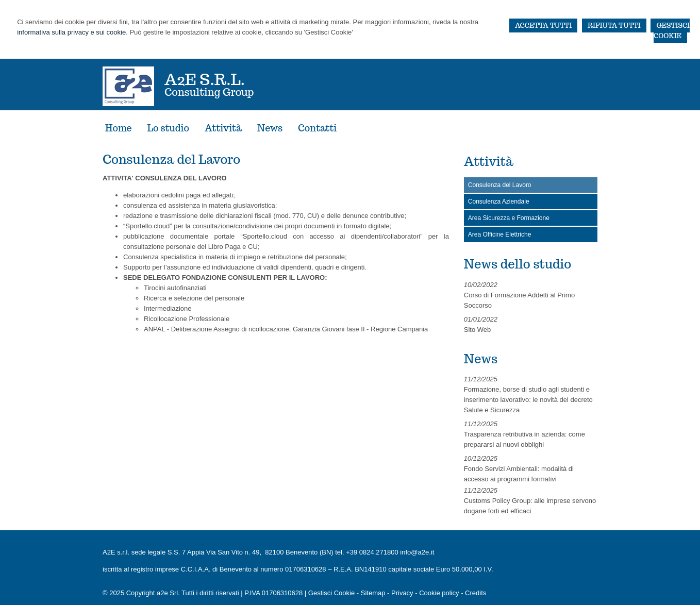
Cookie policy (439, 593)
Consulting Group (209, 92)
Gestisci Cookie (331, 593)
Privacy (402, 593)
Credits (476, 593)
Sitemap (373, 593)
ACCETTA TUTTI (543, 26)
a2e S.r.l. (205, 79)
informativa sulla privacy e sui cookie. (72, 32)
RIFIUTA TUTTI (614, 26)
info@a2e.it (417, 552)
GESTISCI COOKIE (672, 31)
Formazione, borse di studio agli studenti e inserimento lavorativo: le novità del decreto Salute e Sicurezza (528, 400)
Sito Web (478, 330)
